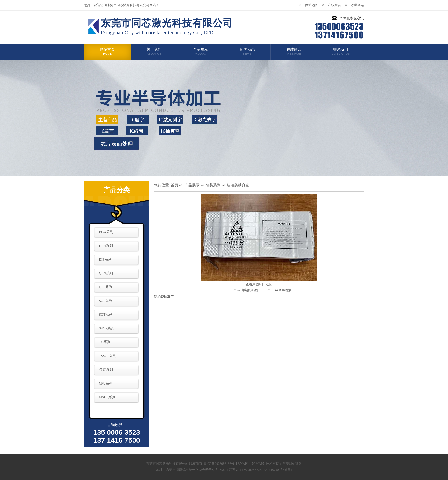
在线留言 (294, 51)
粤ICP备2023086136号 (219, 464)
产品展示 (201, 51)
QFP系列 (106, 287)
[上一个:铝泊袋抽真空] (242, 290)
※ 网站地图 (310, 5)
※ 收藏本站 (354, 5)
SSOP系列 (107, 328)
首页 (175, 185)
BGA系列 (106, 232)
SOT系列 (106, 315)
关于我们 (154, 51)
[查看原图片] (254, 284)
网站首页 (107, 51)
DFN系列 (106, 246)
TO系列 (105, 342)
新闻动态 (247, 51)
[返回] (269, 284)
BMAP (242, 464)
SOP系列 (106, 301)
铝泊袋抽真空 (238, 185)
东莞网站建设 (292, 464)
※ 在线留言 (333, 5)
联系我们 (341, 51)
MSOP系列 (107, 397)
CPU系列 (106, 383)
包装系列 (106, 370)
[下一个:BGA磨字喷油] (276, 290)
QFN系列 (106, 273)
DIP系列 (105, 259)
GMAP (258, 464)
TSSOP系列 (108, 356)
